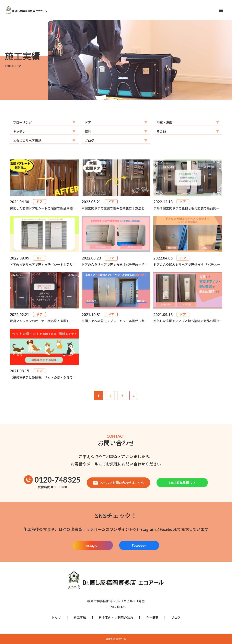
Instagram (93, 545)
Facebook (139, 545)
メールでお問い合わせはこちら (118, 483)
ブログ (89, 140)
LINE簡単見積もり (182, 483)
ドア (88, 122)
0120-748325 (52, 480)
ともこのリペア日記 (27, 140)
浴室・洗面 (164, 122)
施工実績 (80, 618)
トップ (56, 618)
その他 (161, 131)
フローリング (22, 122)
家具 (88, 131)
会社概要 (152, 618)
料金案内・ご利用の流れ (116, 618)
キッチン (19, 131)
